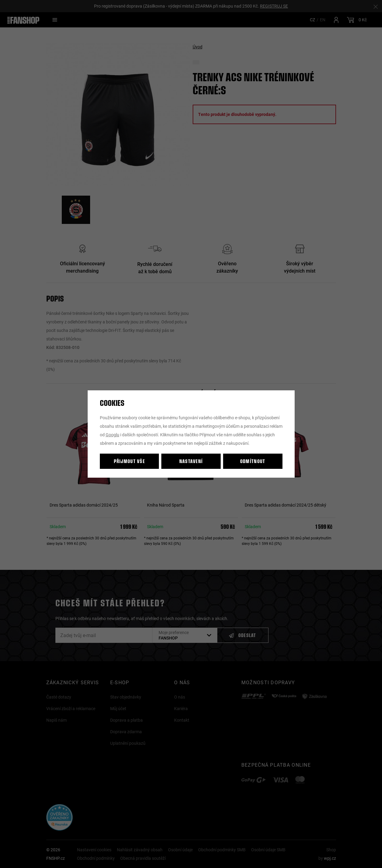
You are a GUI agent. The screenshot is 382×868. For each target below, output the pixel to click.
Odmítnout (253, 461)
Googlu (112, 435)
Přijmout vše (129, 461)
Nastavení (191, 461)
